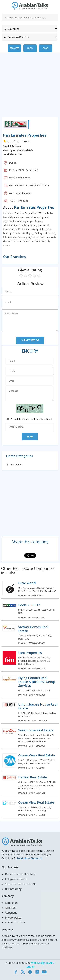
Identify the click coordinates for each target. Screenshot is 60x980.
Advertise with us (15, 923)
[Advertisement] (30, 87)
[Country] (30, 29)
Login (30, 48)
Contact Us (12, 903)
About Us (11, 908)
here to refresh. (44, 419)
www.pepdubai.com (20, 193)
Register (14, 48)
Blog (46, 48)
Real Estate (16, 465)
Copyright (11, 913)
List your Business (16, 879)
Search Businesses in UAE (20, 884)
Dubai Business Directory (20, 874)
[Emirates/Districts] (30, 37)
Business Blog (13, 889)
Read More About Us (29, 858)
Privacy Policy (13, 918)
